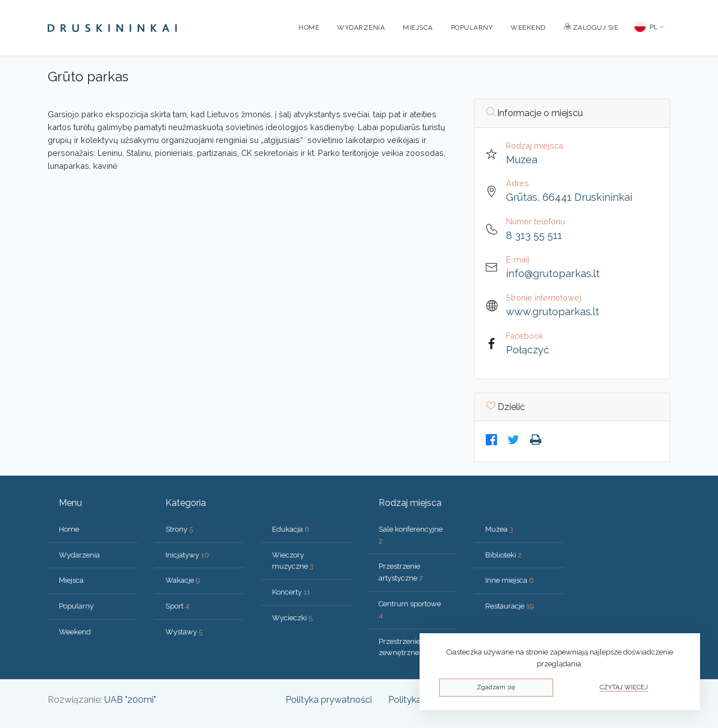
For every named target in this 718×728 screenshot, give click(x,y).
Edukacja (291, 529)
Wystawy (184, 632)
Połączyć (528, 350)
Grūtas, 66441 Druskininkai (569, 197)
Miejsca (418, 27)
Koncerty (291, 592)
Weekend (528, 27)
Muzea (522, 160)
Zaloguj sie (591, 27)
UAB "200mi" (130, 700)
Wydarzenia (361, 27)
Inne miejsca (510, 580)
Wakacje (183, 580)
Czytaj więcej (624, 687)
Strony (179, 529)
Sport (178, 606)
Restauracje (510, 606)
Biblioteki (503, 555)
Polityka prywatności (329, 700)
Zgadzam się (496, 687)
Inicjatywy (187, 555)
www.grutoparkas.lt (553, 312)
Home (309, 27)
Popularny (472, 27)
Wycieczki (292, 618)
